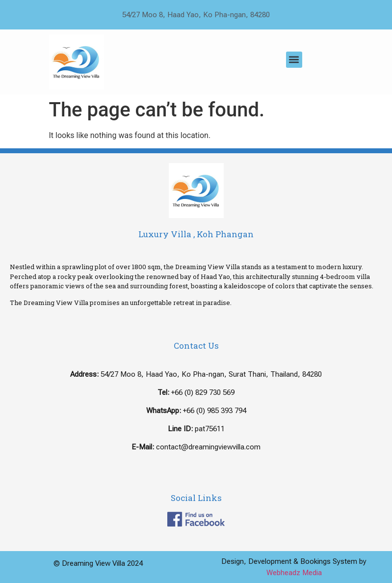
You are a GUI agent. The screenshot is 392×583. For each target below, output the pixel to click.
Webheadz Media (294, 573)
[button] (294, 60)
